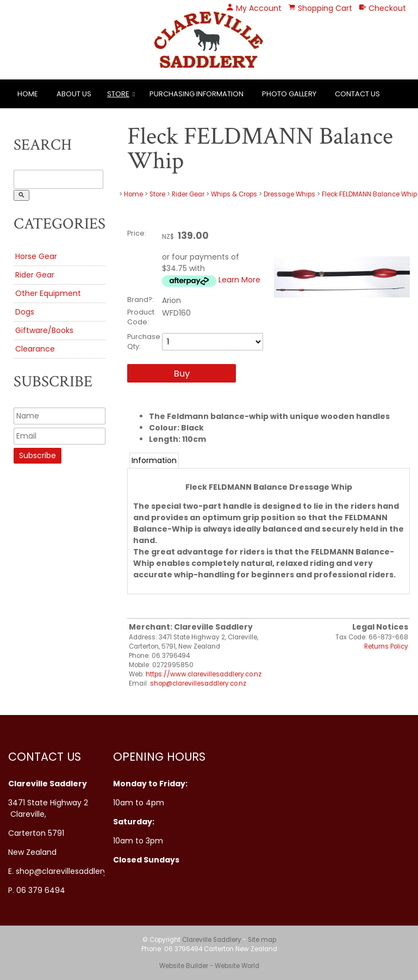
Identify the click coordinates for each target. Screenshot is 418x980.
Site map (262, 940)
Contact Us (357, 94)
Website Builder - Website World (209, 966)
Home (28, 94)
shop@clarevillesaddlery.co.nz (198, 683)
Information (154, 460)
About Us (74, 94)
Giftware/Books (44, 330)
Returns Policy (386, 646)
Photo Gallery (289, 94)
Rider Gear (35, 275)
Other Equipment (48, 293)
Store (118, 94)
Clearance (35, 349)
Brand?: (141, 300)
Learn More (239, 280)
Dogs (25, 312)
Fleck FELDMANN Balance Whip (369, 194)
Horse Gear (36, 256)
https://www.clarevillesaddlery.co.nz (204, 674)
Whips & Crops (234, 194)
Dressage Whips (289, 194)
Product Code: (141, 317)
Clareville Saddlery (212, 940)
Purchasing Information (196, 94)
